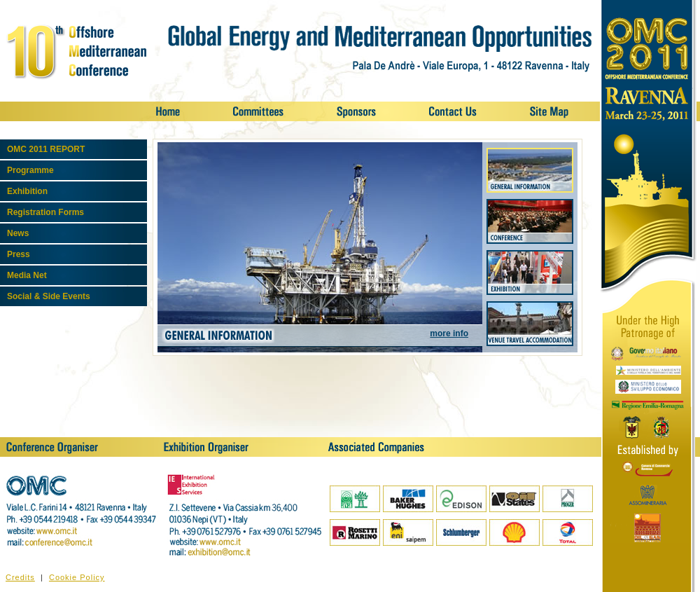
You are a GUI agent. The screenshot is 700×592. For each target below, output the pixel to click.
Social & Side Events (49, 296)
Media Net (27, 275)
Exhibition (27, 191)
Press (19, 254)
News (18, 233)
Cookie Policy (77, 577)
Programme (30, 170)
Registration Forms (45, 212)
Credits (20, 577)
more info (449, 333)
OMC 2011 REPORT (46, 149)
